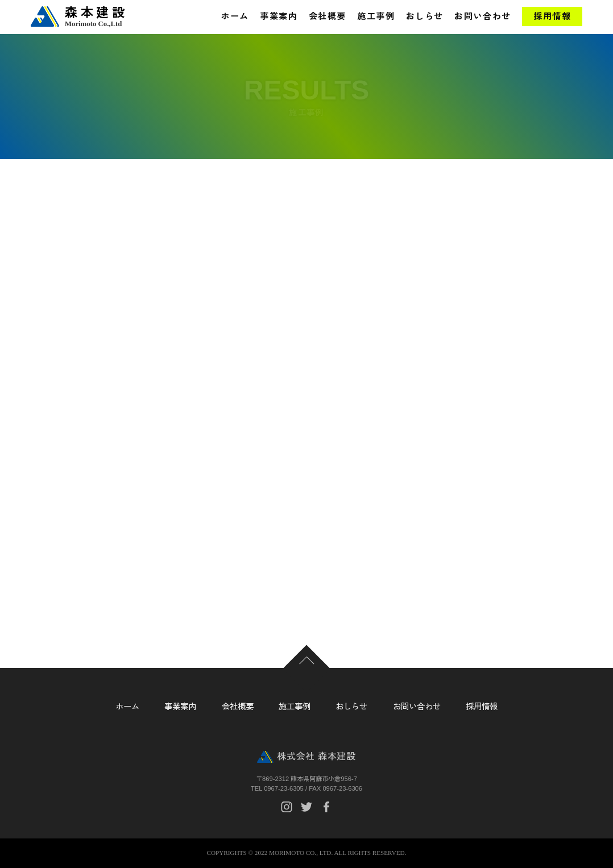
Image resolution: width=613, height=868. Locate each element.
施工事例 (376, 16)
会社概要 (328, 16)
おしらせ (425, 16)
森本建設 (105, 17)
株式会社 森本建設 (316, 756)
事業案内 (279, 16)
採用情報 (552, 16)
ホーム (235, 16)
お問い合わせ (482, 16)
